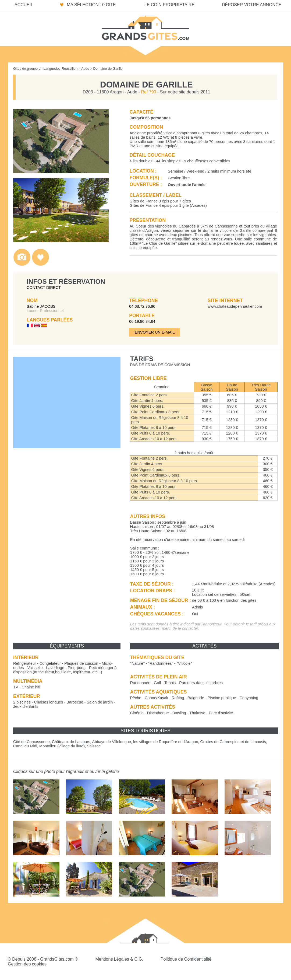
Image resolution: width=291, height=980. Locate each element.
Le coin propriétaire (169, 5)
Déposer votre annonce (252, 5)
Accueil (24, 5)
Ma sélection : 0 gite (91, 5)
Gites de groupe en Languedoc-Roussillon (45, 69)
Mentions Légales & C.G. (119, 959)
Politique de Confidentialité (186, 959)
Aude (85, 69)
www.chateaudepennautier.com (235, 306)
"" (137, 663)
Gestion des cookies (27, 964)
